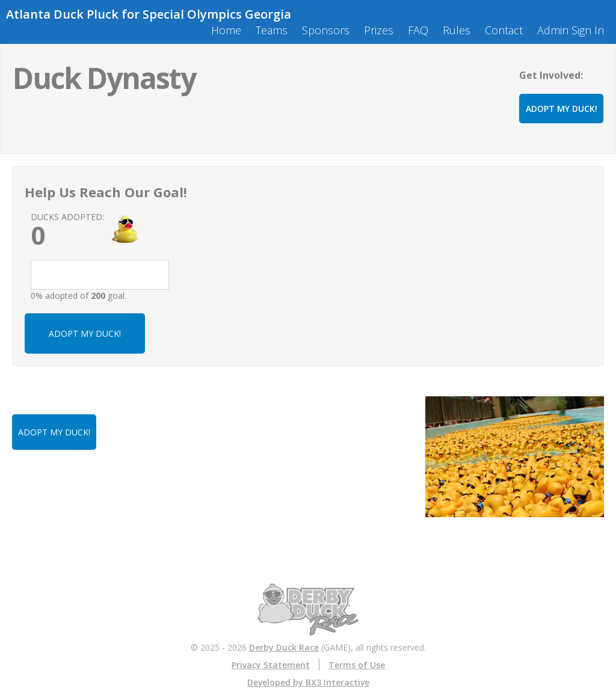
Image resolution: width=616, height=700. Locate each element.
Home (226, 30)
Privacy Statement (271, 665)
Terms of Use (357, 665)
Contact (504, 30)
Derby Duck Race (284, 647)
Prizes (379, 30)
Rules (457, 30)
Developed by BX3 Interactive (308, 682)
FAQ (418, 30)
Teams (272, 30)
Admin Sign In (571, 30)
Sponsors (326, 30)
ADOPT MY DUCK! (562, 109)
